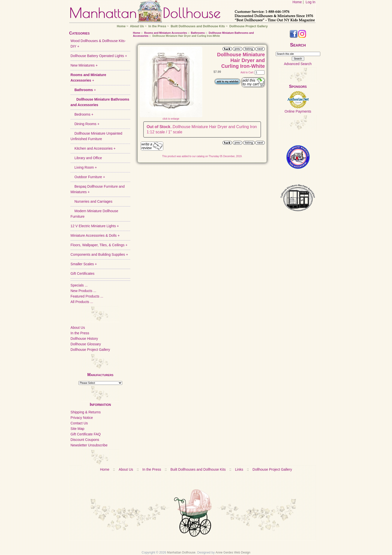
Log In (311, 2)
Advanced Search (298, 64)
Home (297, 2)
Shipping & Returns (86, 412)
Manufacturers (100, 375)
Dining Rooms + (85, 124)
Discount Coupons (85, 440)
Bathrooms (198, 33)
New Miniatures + (84, 65)
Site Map (77, 429)
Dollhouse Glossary (86, 344)
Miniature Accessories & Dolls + (95, 235)
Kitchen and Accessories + (93, 148)
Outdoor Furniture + (88, 177)
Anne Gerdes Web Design (233, 552)
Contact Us (79, 423)
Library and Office (86, 158)
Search (298, 45)
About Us (137, 26)
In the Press (157, 26)
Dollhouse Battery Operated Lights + (99, 56)
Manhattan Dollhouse (181, 552)
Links (239, 469)
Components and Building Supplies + (99, 254)
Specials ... (79, 285)
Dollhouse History (84, 339)
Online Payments (298, 111)
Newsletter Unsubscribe (89, 445)
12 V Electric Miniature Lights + (95, 226)
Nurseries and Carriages (91, 201)
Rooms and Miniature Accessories (166, 33)
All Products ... (82, 302)
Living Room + (84, 167)
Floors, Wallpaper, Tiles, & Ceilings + (99, 245)
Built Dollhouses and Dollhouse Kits (198, 26)
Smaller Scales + (84, 264)
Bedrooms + (82, 114)
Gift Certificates (82, 273)
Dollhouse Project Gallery (248, 26)
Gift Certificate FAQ (86, 434)
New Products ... (83, 291)
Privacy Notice (82, 418)
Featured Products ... (87, 296)
